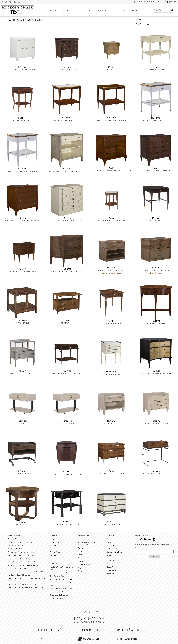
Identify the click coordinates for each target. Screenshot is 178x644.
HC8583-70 (22, 522)
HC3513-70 (111, 268)
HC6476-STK (111, 372)
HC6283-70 (156, 321)
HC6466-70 (22, 371)
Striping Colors (83, 568)
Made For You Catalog (57, 592)
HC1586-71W (111, 118)
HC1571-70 (111, 67)
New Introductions (56, 559)
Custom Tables (55, 552)
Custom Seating (55, 549)
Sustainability (111, 546)
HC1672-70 (67, 218)
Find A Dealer (111, 570)
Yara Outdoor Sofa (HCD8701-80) (19, 575)
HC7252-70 (156, 421)
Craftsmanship (111, 542)
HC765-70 (111, 471)
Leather (81, 555)
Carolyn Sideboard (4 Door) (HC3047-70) (22, 562)
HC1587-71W (22, 169)
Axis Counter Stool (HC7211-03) (19, 546)
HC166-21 (22, 218)
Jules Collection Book (57, 576)
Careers (109, 564)
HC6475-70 (67, 371)
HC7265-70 (22, 471)
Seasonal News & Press (114, 552)
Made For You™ (69, 10)
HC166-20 (156, 168)
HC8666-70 (67, 522)
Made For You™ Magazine (115, 549)
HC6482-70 (156, 371)
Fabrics (81, 548)
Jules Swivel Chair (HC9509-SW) (19, 539)
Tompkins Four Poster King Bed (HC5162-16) (22, 552)
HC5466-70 (22, 320)
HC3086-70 (156, 218)
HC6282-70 (111, 321)
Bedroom (53, 546)
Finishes (81, 551)
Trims (80, 571)
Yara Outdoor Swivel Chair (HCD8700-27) (22, 584)
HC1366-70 (22, 67)
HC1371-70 (67, 67)
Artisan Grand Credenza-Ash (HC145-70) (21, 569)
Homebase (110, 574)
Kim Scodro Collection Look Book (61, 588)
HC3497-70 (67, 269)
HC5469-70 (67, 320)
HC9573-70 (111, 522)
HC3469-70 (22, 269)
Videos (109, 555)
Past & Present (111, 539)
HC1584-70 (22, 118)
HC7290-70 (67, 472)
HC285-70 (111, 218)
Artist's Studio (83, 539)
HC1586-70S (67, 118)
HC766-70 (156, 471)
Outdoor (53, 555)
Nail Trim (81, 561)
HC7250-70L (22, 421)
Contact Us (110, 567)
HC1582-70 (156, 67)
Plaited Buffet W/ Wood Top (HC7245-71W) (22, 555)
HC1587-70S (156, 118)
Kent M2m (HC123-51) (15, 549)
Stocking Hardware (84, 564)
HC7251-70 (111, 421)
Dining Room (54, 542)
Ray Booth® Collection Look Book (61, 579)
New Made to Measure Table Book (61, 573)
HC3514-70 (156, 268)
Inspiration (137, 10)
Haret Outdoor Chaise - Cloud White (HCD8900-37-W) (27, 572)
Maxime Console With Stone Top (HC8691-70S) (24, 565)
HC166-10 (67, 169)
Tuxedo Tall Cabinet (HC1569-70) (19, 559)
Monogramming (83, 558)
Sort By (138, 20)
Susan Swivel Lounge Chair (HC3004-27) (21, 542)
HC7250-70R (67, 421)
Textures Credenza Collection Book (61, 598)
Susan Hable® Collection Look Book (62, 595)
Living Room (54, 539)
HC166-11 (111, 168)
